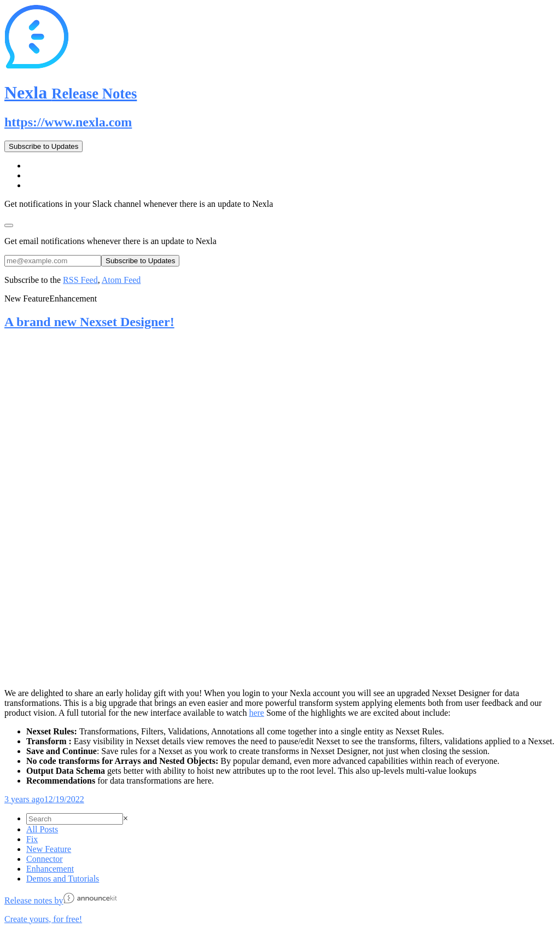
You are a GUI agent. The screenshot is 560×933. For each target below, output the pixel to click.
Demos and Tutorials (63, 879)
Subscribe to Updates (43, 146)
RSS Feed (80, 280)
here (256, 713)
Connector (45, 859)
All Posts (42, 829)
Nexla (71, 92)
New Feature (49, 849)
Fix (32, 839)
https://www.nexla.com (68, 122)
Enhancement (50, 869)
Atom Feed (121, 280)
